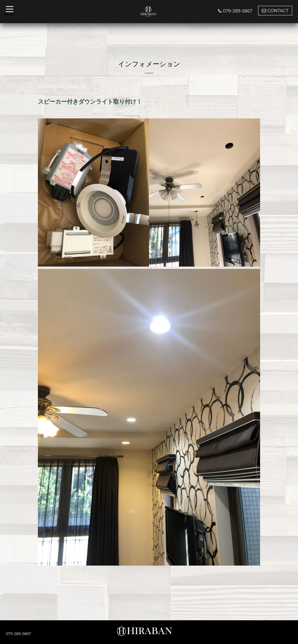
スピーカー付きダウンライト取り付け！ (90, 102)
